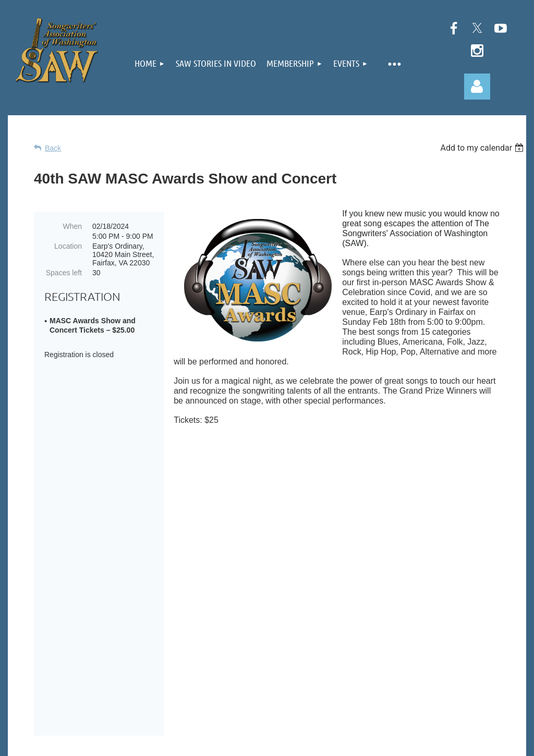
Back (53, 148)
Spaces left (64, 273)
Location (68, 246)
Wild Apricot (408, 742)
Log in (477, 87)
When (72, 226)
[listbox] (483, 148)
